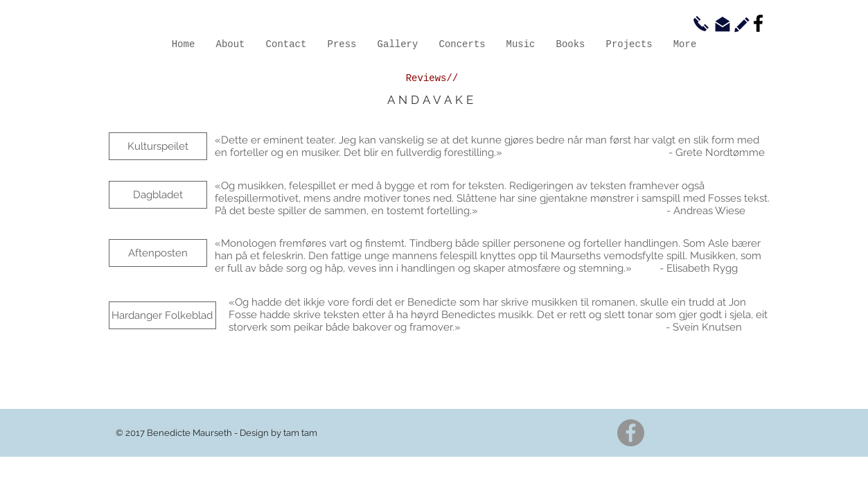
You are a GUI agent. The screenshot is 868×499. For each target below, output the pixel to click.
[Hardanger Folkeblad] (162, 315)
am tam (302, 433)
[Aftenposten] (158, 253)
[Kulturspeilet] (158, 146)
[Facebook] (758, 23)
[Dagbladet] (158, 195)
